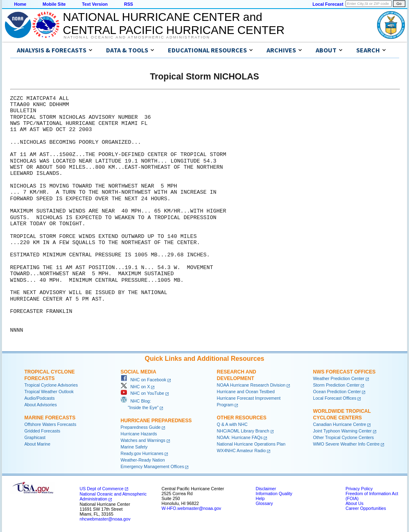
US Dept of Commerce (102, 489)
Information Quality (274, 494)
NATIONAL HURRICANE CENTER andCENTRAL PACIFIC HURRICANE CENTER (174, 24)
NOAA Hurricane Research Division (251, 385)
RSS (129, 4)
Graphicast (35, 437)
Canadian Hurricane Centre (340, 424)
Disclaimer (266, 489)
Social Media (139, 372)
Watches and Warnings (143, 440)
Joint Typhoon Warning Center (342, 431)
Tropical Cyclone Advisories (51, 385)
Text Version (95, 4)
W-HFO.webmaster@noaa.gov (192, 508)
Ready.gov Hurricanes (142, 453)
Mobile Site (54, 4)
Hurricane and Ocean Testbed (246, 392)
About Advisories (41, 405)
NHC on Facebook (144, 380)
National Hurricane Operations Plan (251, 444)
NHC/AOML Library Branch (243, 431)
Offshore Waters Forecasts (51, 424)
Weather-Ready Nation (143, 460)
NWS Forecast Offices (345, 372)
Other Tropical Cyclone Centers (344, 437)
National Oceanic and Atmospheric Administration (137, 37)
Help (260, 498)
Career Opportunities (366, 508)
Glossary (264, 503)
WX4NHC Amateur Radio (242, 451)
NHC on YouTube (142, 393)
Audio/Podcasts (40, 398)
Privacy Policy (359, 489)
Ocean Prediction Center (337, 392)
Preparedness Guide (141, 427)
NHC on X (136, 387)
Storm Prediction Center (337, 385)
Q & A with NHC (232, 424)
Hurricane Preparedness (156, 421)
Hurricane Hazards (139, 434)
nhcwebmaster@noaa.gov (105, 519)
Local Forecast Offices (335, 398)
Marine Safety (134, 447)
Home (20, 4)
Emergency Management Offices (153, 466)
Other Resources (242, 418)
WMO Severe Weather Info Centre (347, 444)
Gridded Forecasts (43, 431)
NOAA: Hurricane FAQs (240, 437)
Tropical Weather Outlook (49, 392)
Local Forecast (328, 4)
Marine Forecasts (50, 418)
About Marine (37, 444)
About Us (355, 503)
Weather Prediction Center (339, 378)
